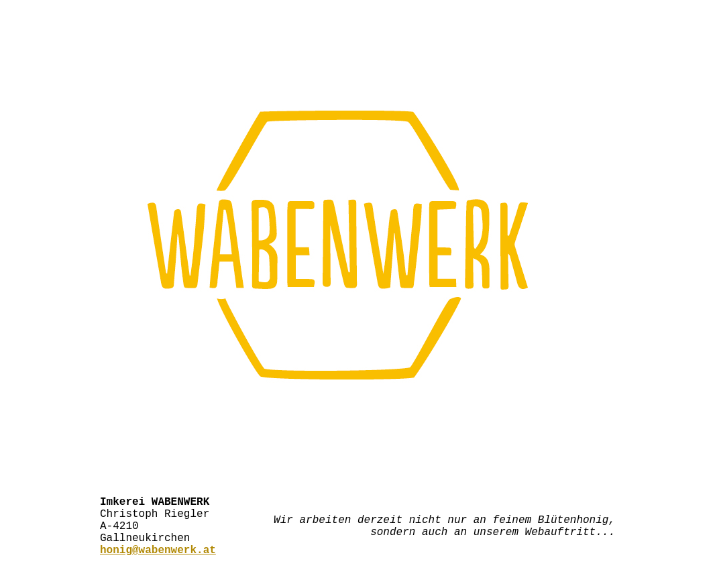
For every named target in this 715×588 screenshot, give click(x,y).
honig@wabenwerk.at (158, 563)
